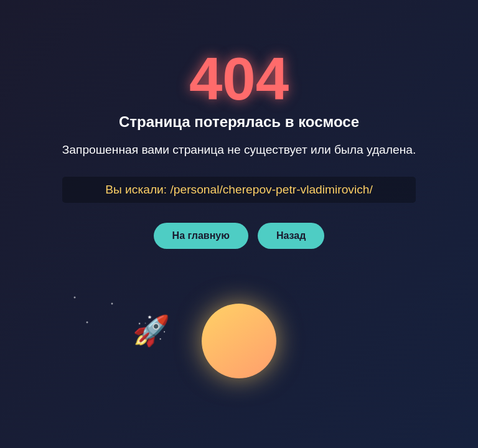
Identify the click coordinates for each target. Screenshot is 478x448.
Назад (291, 236)
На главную (201, 236)
